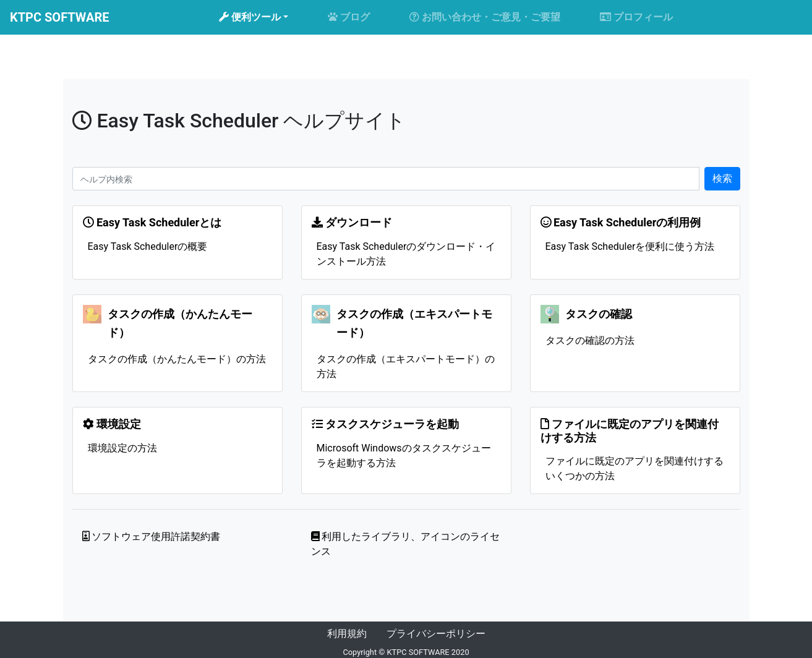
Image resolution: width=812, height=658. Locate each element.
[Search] (386, 179)
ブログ (349, 17)
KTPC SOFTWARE (59, 17)
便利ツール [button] (250, 17)
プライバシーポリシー (436, 634)
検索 (722, 178)
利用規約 (347, 634)
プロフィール (636, 17)
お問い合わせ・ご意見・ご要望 (485, 17)
